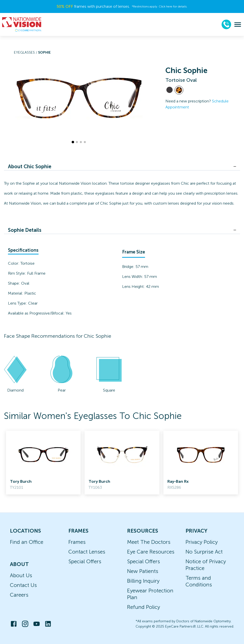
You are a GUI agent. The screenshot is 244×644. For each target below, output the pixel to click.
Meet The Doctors (149, 542)
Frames (77, 542)
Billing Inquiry (143, 581)
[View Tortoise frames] (179, 90)
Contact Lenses (87, 552)
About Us (21, 575)
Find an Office (27, 542)
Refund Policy (144, 607)
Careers (19, 595)
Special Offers (85, 561)
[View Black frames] (170, 90)
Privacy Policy (202, 542)
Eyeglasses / (26, 52)
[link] (43, 463)
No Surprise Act (204, 552)
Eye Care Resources (151, 552)
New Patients (143, 571)
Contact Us (23, 585)
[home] (22, 24)
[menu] (238, 25)
